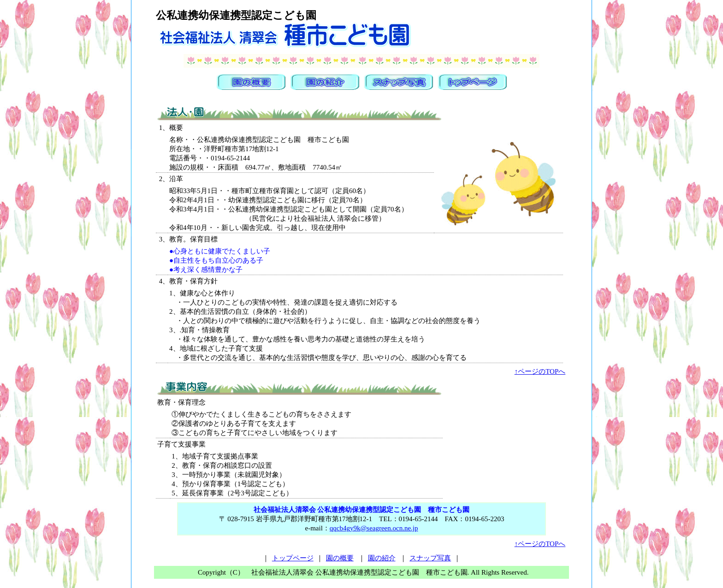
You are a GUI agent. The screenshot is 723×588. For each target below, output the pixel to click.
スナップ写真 (430, 558)
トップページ (293, 558)
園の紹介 (382, 558)
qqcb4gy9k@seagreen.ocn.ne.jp (374, 528)
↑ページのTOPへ (540, 371)
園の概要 (340, 558)
